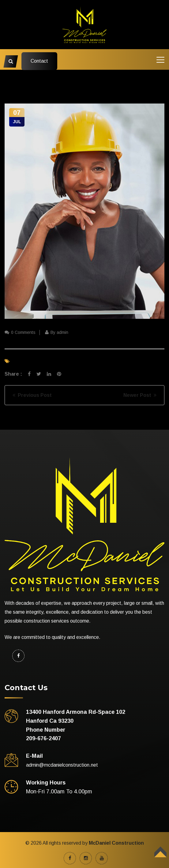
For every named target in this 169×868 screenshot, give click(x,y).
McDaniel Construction (116, 843)
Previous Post (32, 395)
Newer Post (140, 395)
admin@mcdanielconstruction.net (62, 765)
